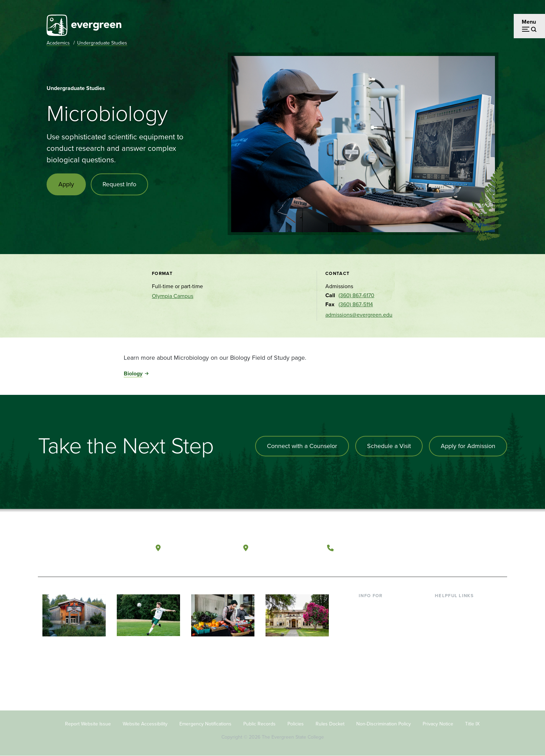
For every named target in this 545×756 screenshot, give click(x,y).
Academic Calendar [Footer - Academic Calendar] (459, 651)
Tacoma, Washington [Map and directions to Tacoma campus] (286, 548)
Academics (58, 43)
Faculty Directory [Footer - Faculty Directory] (455, 617)
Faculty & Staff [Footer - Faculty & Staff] (376, 640)
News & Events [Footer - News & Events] (453, 662)
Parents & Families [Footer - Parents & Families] (381, 629)
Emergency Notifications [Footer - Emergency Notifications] (205, 724)
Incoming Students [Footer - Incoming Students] (381, 617)
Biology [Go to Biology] (133, 373)
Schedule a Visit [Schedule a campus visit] (389, 446)
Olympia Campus (173, 296)
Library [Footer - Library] (443, 606)
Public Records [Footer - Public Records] (259, 724)
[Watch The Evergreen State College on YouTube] (448, 548)
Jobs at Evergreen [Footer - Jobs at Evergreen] (457, 674)
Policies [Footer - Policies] (296, 724)
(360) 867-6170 (356, 295)
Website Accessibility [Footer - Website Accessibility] (145, 724)
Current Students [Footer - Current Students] (379, 606)
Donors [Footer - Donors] (367, 651)
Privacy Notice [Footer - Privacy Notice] (438, 724)
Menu (529, 22)
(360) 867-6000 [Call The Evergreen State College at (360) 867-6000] (363, 548)
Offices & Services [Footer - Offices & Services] (457, 629)
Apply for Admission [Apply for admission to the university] (468, 446)
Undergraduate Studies (102, 43)
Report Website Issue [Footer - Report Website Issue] (88, 724)
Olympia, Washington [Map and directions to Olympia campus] (199, 548)
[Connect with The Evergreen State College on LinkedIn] (476, 548)
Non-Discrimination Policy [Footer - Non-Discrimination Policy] (384, 724)
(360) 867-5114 (356, 304)
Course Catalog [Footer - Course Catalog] (454, 640)
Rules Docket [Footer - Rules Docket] (330, 724)
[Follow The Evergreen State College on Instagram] (462, 548)
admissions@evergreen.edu (359, 315)
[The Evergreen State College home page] (88, 550)
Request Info (119, 184)
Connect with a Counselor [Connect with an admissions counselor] (302, 446)
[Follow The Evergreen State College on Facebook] (433, 548)
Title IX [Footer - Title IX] (472, 724)
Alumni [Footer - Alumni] (367, 662)
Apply (66, 184)
